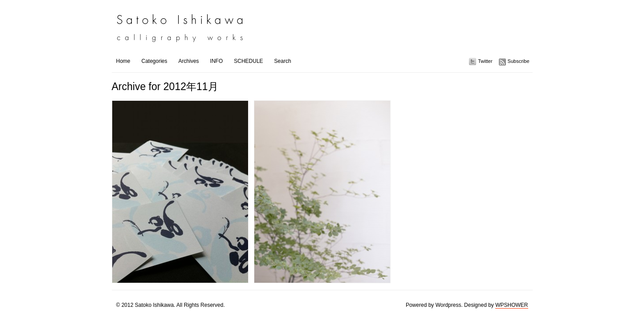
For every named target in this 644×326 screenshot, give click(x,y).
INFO (217, 61)
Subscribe (519, 61)
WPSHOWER (512, 305)
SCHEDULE (248, 61)
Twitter (485, 61)
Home (123, 61)
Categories (155, 61)
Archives (189, 61)
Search (283, 61)
